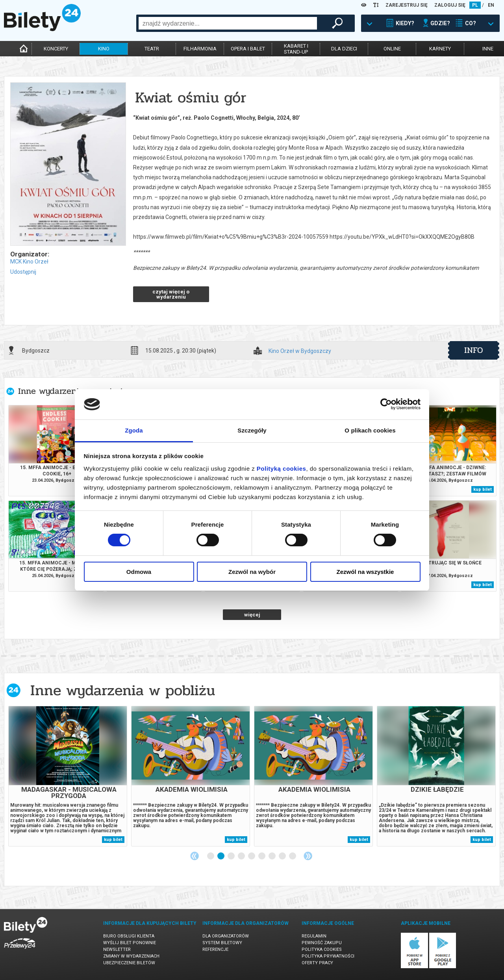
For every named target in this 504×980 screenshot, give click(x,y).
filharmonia (200, 49)
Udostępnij (23, 272)
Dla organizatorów (226, 936)
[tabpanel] (68, 776)
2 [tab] (221, 856)
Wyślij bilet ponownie (130, 943)
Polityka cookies (322, 949)
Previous (195, 856)
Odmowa (139, 572)
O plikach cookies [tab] (370, 430)
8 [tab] (283, 856)
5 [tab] (252, 856)
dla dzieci (344, 49)
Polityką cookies (282, 469)
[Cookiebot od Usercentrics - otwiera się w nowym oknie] (386, 404)
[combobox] (228, 23)
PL (475, 5)
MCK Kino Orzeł (29, 262)
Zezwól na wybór (252, 572)
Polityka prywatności (328, 956)
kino (104, 49)
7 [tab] (272, 856)
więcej (252, 615)
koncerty (56, 49)
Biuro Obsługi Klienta (129, 936)
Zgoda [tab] (134, 430)
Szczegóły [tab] (252, 430)
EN (491, 5)
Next (308, 856)
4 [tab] (242, 856)
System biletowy (222, 943)
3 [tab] (232, 856)
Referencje (215, 949)
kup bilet (483, 489)
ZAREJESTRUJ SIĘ (407, 5)
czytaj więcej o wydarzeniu (171, 294)
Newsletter (117, 949)
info (474, 350)
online (392, 49)
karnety (440, 49)
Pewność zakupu (322, 943)
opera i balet (248, 49)
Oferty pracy (317, 963)
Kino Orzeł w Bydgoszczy (300, 351)
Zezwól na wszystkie (365, 572)
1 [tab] (211, 856)
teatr (152, 49)
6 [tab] (262, 856)
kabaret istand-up (296, 49)
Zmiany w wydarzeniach (131, 956)
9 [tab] (293, 856)
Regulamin (314, 936)
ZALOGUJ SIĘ (450, 5)
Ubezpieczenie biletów (129, 963)
